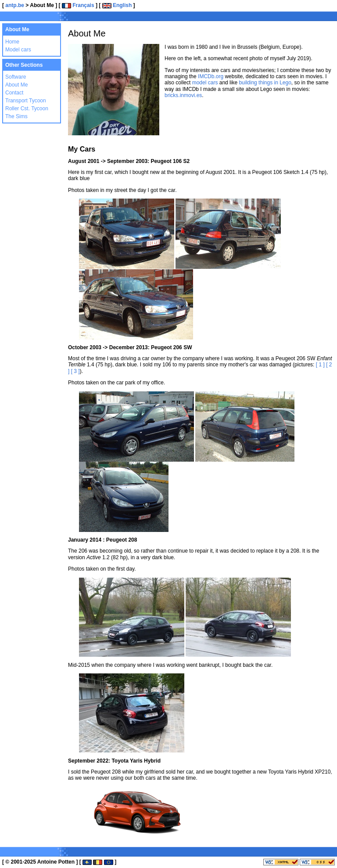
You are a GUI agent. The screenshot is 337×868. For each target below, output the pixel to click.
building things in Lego (265, 83)
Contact (14, 93)
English (117, 5)
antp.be (15, 5)
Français (78, 5)
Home (12, 42)
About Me (16, 85)
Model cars (18, 50)
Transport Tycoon (26, 101)
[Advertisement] (230, 18)
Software (16, 77)
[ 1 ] (320, 365)
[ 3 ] (75, 371)
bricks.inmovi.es (183, 95)
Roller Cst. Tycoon (27, 108)
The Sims (16, 116)
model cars (205, 83)
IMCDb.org (211, 76)
